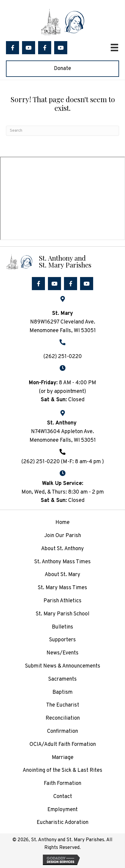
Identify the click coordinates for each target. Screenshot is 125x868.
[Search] (62, 131)
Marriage (63, 758)
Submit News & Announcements (63, 666)
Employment (62, 810)
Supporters (62, 640)
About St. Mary (62, 575)
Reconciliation (63, 718)
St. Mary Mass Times (62, 588)
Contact (63, 797)
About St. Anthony (62, 549)
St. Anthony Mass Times (62, 562)
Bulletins (62, 627)
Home (62, 523)
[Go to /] (62, 261)
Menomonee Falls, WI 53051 (63, 440)
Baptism (62, 692)
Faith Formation (62, 784)
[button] (12, 48)
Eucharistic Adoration (62, 823)
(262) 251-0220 (63, 357)
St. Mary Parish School (62, 614)
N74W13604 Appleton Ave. (62, 432)
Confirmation (62, 731)
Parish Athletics (62, 601)
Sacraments (62, 679)
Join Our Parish (62, 536)
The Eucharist (63, 705)
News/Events (62, 653)
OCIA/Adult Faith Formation (63, 745)
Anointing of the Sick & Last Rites (62, 770)
